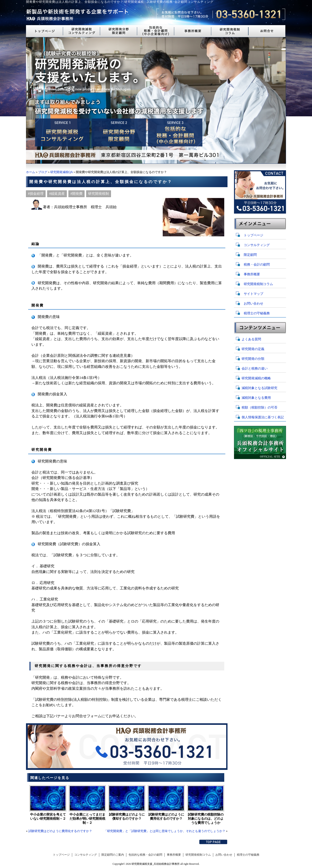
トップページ (253, 235)
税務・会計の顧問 (257, 264)
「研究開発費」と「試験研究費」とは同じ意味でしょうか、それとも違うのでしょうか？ (165, 831)
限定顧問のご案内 (113, 855)
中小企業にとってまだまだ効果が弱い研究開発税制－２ (87, 819)
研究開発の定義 (253, 349)
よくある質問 (251, 339)
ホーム (31, 172)
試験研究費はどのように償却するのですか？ (127, 817)
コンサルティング (257, 245)
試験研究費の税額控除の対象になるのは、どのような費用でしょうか (206, 819)
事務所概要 (252, 274)
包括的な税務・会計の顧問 (145, 855)
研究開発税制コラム (258, 284)
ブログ (43, 172)
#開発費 (76, 194)
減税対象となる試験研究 (259, 388)
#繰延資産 (57, 194)
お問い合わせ (253, 303)
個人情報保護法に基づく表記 (263, 417)
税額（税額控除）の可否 (259, 407)
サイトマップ (253, 294)
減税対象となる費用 (256, 398)
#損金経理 (36, 194)
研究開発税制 (99, 194)
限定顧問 (250, 255)
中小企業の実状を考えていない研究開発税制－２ (48, 817)
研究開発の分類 (253, 359)
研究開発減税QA (62, 172)
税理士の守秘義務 (257, 313)
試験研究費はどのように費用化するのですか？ (166, 817)
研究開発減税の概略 (256, 378)
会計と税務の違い (255, 368)
